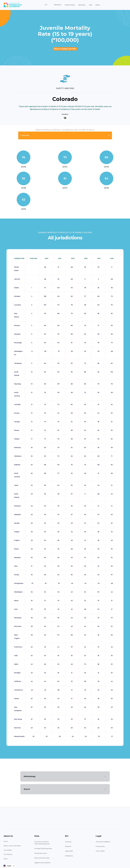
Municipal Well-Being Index (43, 849)
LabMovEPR (69, 851)
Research (68, 846)
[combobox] (9, 866)
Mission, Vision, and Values (12, 846)
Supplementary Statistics (42, 863)
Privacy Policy (100, 846)
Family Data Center (41, 853)
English (7, 866)
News (98, 5)
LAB (90, 5)
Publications (69, 856)
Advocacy (82, 5)
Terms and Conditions (103, 842)
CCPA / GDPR (100, 851)
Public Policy (70, 5)
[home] (13, 5)
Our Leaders (8, 850)
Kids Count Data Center (42, 858)
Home (6, 841)
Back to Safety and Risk (65, 49)
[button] (46, 5)
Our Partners (8, 854)
